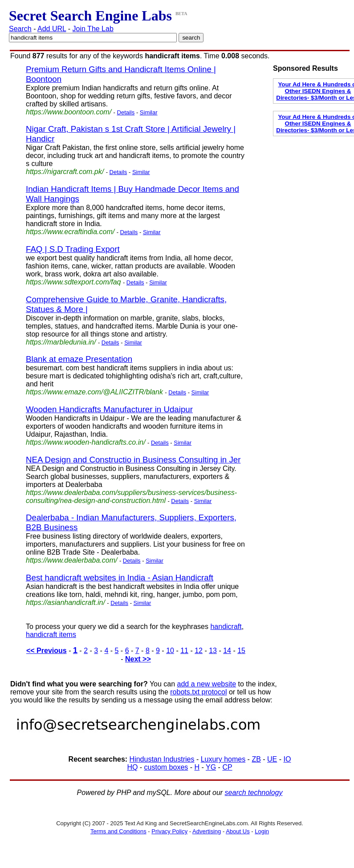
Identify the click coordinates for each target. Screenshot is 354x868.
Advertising (207, 831)
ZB (256, 759)
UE (272, 759)
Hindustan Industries (162, 759)
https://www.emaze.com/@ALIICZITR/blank (94, 392)
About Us (238, 831)
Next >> (138, 659)
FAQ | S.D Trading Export (73, 249)
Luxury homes (223, 759)
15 (241, 651)
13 (213, 651)
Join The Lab (93, 29)
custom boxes (166, 767)
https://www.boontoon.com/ (69, 112)
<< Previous (47, 651)
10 (170, 651)
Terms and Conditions (118, 831)
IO (287, 759)
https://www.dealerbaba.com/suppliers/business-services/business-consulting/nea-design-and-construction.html (131, 497)
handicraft (226, 627)
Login (262, 831)
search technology (254, 793)
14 (227, 651)
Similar (149, 112)
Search (20, 29)
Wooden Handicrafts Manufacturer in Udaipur (109, 409)
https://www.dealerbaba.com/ (71, 560)
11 (184, 651)
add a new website (207, 684)
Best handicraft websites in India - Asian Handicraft (120, 578)
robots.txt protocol (198, 692)
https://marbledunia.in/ (61, 342)
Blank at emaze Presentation (79, 359)
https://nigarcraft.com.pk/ (65, 172)
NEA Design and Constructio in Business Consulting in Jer (133, 460)
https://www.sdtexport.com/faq (73, 282)
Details (126, 112)
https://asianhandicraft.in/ (65, 602)
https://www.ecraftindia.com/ (70, 232)
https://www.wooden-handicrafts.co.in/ (86, 442)
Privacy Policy (169, 831)
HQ (132, 767)
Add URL (52, 29)
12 (199, 651)
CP (227, 767)
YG (211, 767)
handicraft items (51, 635)
